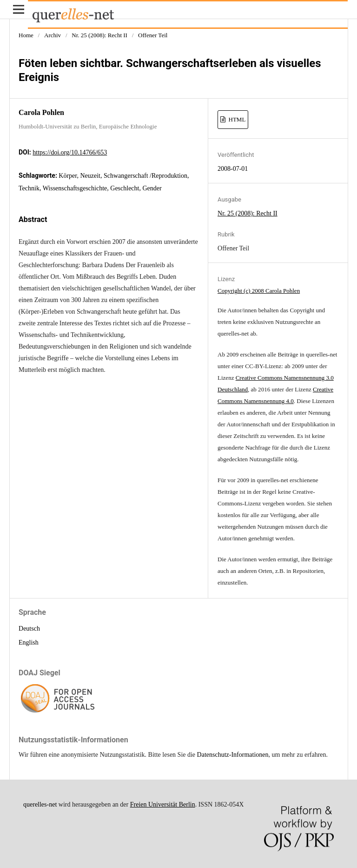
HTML (236, 119)
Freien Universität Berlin (163, 804)
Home (26, 35)
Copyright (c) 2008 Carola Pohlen (259, 291)
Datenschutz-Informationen (233, 755)
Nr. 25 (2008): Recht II (99, 35)
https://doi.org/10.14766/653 (70, 152)
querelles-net (40, 804)
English (29, 643)
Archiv (53, 35)
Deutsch (29, 629)
